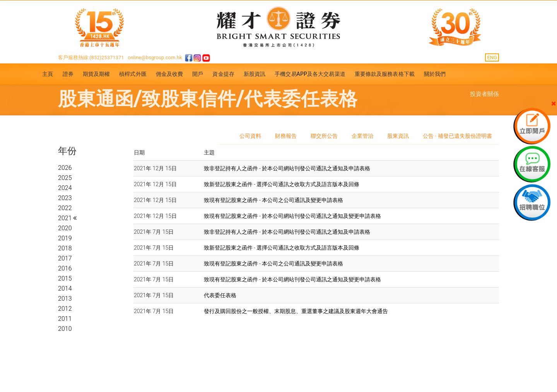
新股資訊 (255, 74)
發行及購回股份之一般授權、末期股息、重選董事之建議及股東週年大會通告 (296, 311)
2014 (65, 288)
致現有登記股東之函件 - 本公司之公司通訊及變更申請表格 (274, 200)
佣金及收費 (170, 74)
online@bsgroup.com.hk (155, 57)
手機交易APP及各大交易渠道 (310, 74)
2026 (65, 168)
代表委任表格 (220, 295)
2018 (65, 248)
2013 (65, 299)
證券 (68, 74)
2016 (65, 268)
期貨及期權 (97, 74)
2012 (65, 309)
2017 (65, 258)
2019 (65, 238)
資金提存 (223, 74)
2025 (65, 178)
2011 (65, 319)
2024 (65, 188)
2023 (65, 198)
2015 (65, 278)
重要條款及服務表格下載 (385, 74)
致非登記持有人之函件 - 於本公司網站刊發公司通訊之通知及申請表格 (287, 168)
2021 (66, 218)
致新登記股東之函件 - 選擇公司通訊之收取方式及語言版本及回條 (282, 184)
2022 (65, 208)
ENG (492, 57)
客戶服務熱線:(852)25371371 (91, 57)
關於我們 (435, 74)
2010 (65, 329)
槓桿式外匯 (133, 74)
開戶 (198, 74)
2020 (65, 228)
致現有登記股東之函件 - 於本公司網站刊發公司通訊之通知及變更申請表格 (293, 216)
